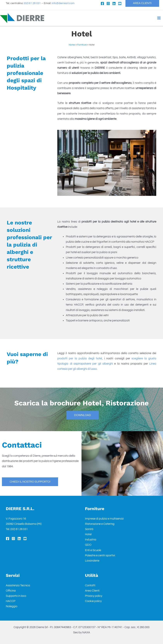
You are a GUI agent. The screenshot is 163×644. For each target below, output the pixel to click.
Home (72, 45)
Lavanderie (92, 561)
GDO (88, 545)
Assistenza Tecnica (18, 585)
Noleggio (12, 606)
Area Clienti (92, 591)
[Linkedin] (114, 3)
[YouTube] (119, 3)
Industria (91, 540)
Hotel (88, 534)
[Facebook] (102, 3)
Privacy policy (94, 596)
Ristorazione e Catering (100, 524)
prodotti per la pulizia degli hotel (80, 358)
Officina (11, 591)
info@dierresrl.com (63, 3)
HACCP (11, 601)
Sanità (89, 529)
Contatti (90, 585)
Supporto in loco (16, 596)
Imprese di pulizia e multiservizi (104, 519)
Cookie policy (93, 601)
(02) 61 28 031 (32, 3)
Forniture (82, 45)
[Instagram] (108, 3)
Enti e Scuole (93, 550)
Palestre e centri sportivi (100, 555)
